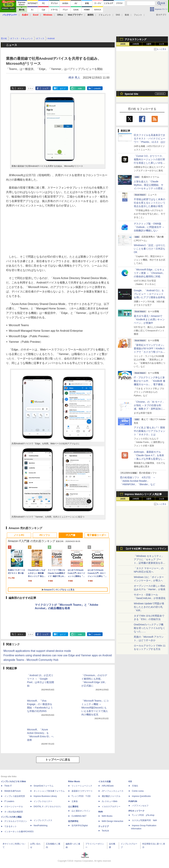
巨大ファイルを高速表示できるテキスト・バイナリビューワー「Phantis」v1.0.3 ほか (150, 138)
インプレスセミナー (43, 801)
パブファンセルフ (140, 806)
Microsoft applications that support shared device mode (37, 651)
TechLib (105, 831)
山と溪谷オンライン (81, 811)
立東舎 (75, 801)
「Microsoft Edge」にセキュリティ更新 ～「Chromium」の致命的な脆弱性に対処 (149, 273)
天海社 (135, 786)
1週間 (149, 44)
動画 (127, 15)
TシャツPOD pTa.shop (143, 815)
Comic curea (138, 791)
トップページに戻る (58, 760)
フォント (138, 15)
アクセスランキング (136, 39)
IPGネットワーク (136, 811)
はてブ (63, 88)
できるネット (11, 826)
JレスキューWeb (110, 801)
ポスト (20, 88)
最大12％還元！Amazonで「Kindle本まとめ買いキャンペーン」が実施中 (149, 319)
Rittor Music (74, 781)
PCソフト (45, 535)
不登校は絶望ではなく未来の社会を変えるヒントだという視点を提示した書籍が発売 (150, 203)
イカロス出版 (105, 781)
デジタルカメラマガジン (16, 821)
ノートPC (19, 535)
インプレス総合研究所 (15, 796)
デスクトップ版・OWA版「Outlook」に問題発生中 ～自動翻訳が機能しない (149, 227)
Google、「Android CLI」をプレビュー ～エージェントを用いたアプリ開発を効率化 (150, 294)
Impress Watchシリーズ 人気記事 (143, 494)
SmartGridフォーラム (44, 786)
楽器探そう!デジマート (82, 791)
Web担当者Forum (13, 791)
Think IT (8, 786)
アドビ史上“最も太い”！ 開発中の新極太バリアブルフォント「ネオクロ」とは (150, 431)
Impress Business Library (45, 796)
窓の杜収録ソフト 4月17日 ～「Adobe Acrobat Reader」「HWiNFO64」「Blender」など (138, 481)
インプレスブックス (43, 820)
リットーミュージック (82, 786)
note (80, 88)
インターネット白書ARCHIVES (19, 832)
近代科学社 (73, 821)
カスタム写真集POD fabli (144, 820)
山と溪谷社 (73, 807)
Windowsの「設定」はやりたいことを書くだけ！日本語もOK (150, 249)
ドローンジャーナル (14, 807)
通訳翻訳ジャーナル (111, 796)
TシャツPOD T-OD (81, 796)
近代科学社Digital (80, 826)
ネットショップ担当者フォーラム (49, 791)
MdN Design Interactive (113, 821)
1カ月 (162, 44)
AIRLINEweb (108, 786)
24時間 (136, 44)
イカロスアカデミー (111, 807)
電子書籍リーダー (97, 535)
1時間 (123, 44)
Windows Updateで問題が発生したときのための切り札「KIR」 (149, 607)
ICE (130, 781)
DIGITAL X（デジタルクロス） (48, 807)
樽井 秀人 (74, 78)
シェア (45, 88)
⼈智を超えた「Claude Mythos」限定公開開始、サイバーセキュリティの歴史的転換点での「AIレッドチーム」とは (150, 188)
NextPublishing (41, 826)
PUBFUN (133, 801)
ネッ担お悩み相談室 (14, 812)
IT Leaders (9, 801)
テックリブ (103, 826)
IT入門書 (71, 535)
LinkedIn (97, 88)
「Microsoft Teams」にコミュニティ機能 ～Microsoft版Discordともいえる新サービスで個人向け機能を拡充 (95, 708)
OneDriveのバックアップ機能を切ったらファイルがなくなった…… (150, 628)
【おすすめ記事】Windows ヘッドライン (145, 549)
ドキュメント (105, 15)
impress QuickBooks (141, 796)
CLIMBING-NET (79, 816)
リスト (30, 88)
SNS (118, 15)
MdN (101, 812)
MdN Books (107, 816)
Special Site (131, 94)
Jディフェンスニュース (113, 791)
